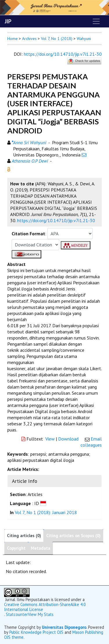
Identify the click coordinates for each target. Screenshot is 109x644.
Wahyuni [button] (84, 39)
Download (68, 439)
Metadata (41, 548)
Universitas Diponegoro (64, 627)
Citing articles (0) (24, 536)
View (50, 439)
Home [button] (12, 39)
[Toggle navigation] (96, 21)
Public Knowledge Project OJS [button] (36, 632)
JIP (8, 21)
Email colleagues (91, 442)
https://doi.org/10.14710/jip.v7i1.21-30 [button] (56, 220)
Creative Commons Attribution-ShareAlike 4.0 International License (45, 607)
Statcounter (17, 614)
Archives (29, 39)
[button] (9, 169)
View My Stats (41, 614)
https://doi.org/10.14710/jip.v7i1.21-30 (63, 54)
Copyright (16, 548)
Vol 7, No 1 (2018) (57, 39)
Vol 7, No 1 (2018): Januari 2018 (46, 512)
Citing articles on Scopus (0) (73, 536)
